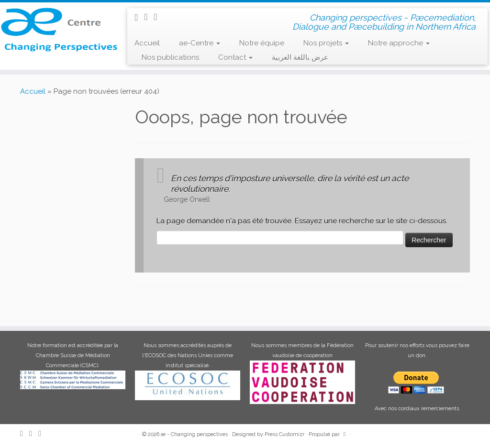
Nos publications (170, 57)
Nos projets (326, 43)
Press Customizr (284, 434)
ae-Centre (200, 43)
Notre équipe (262, 43)
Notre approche (399, 43)
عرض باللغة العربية (300, 57)
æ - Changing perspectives (194, 434)
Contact (235, 57)
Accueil (147, 43)
